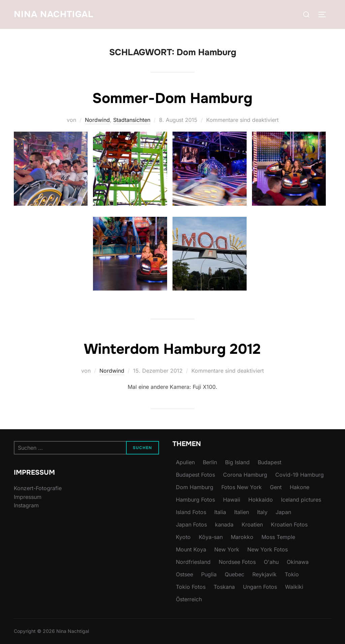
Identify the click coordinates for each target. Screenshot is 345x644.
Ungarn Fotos (260, 587)
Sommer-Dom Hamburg (172, 98)
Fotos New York (242, 487)
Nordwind (97, 120)
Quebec (234, 574)
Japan (283, 512)
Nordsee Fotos (237, 562)
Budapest (270, 462)
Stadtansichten (132, 120)
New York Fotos (268, 549)
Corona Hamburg (245, 475)
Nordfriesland (193, 562)
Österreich (189, 599)
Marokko (242, 537)
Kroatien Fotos (289, 524)
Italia (220, 512)
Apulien (185, 462)
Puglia (209, 574)
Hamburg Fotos (195, 500)
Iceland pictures (301, 500)
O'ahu (271, 562)
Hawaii (232, 500)
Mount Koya (191, 549)
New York (227, 549)
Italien (242, 512)
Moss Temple (278, 537)
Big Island (237, 462)
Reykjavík (264, 574)
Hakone (300, 487)
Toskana (224, 587)
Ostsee (184, 574)
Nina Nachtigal (54, 14)
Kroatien (252, 524)
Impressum (28, 497)
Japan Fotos (191, 524)
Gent (276, 487)
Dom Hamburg (195, 487)
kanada (224, 524)
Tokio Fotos (191, 587)
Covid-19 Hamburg (300, 475)
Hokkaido (261, 500)
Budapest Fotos (195, 475)
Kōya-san (211, 537)
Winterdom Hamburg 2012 (172, 349)
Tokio (292, 574)
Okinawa (298, 562)
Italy (262, 512)
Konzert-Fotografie (38, 488)
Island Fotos (191, 512)
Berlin (210, 462)
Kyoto (183, 537)
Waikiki (294, 587)
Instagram (26, 505)
